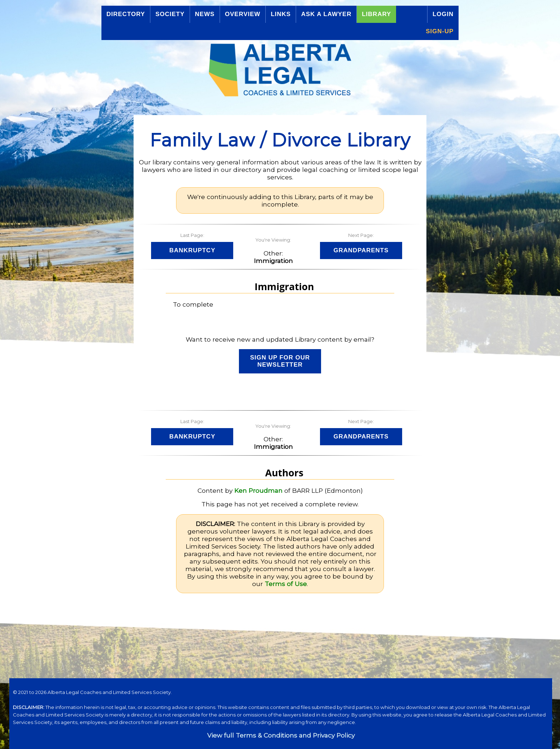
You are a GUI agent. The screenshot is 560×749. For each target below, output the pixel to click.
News (205, 14)
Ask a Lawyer (326, 14)
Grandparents (361, 250)
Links (281, 14)
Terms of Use (286, 584)
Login (443, 14)
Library (376, 14)
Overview (243, 14)
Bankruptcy (192, 250)
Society (170, 14)
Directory (126, 14)
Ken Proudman (258, 490)
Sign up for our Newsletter (280, 361)
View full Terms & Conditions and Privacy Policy (281, 735)
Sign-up (440, 31)
